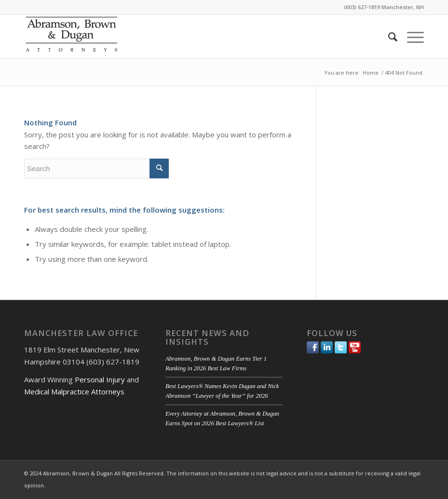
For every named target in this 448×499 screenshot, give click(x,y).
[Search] (388, 37)
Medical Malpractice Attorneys (74, 391)
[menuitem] (388, 37)
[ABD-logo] (71, 37)
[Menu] (411, 37)
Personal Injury (100, 379)
